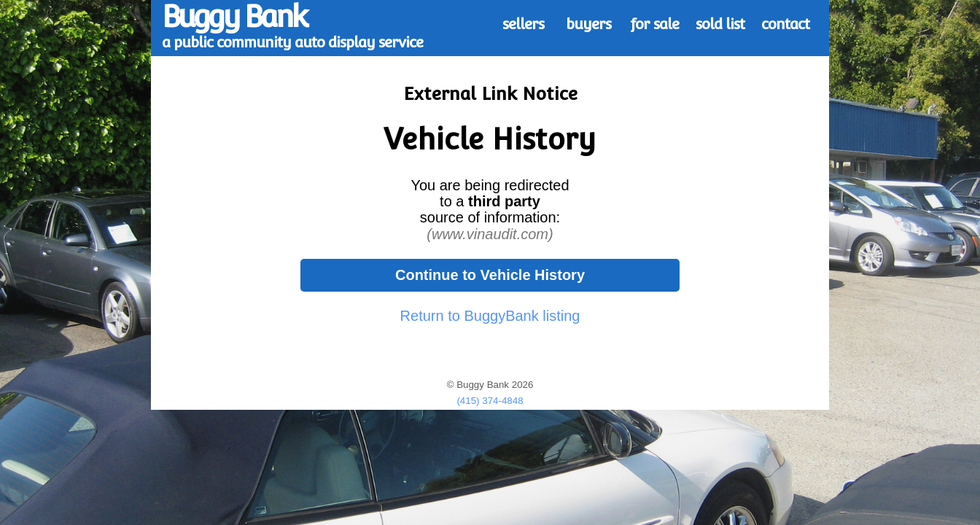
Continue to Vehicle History (490, 275)
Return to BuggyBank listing (490, 316)
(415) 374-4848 (490, 401)
